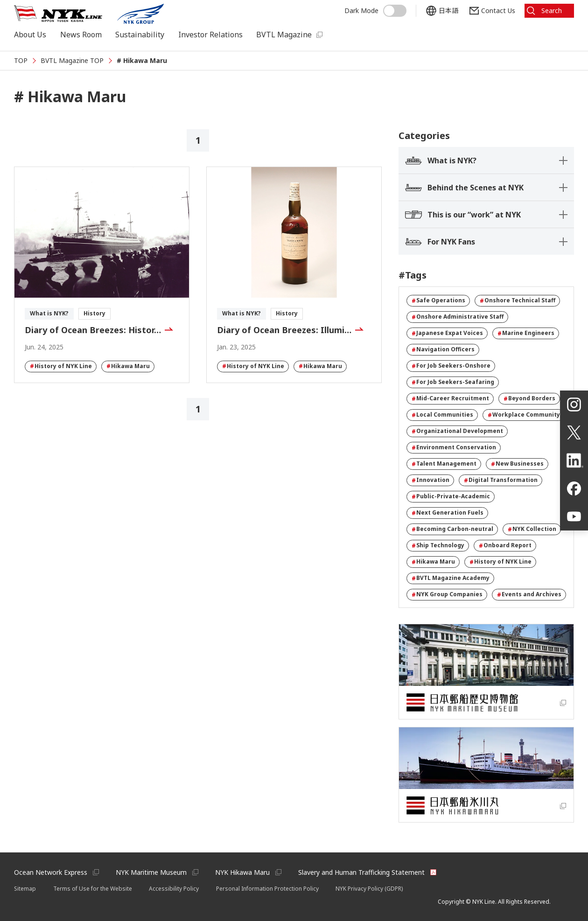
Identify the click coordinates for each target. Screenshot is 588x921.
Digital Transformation (501, 480)
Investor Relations (210, 35)
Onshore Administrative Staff (458, 317)
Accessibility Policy (174, 889)
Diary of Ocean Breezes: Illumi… (284, 330)
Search (552, 10)
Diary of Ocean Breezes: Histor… (93, 330)
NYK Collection (532, 529)
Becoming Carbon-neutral (452, 529)
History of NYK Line (61, 366)
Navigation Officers (443, 349)
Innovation (430, 480)
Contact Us (498, 10)
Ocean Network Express (51, 872)
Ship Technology (438, 545)
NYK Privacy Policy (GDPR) (369, 889)
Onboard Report (505, 545)
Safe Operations (438, 300)
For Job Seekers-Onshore (451, 366)
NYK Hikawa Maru (242, 872)
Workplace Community (524, 415)
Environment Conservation (454, 447)
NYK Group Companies (447, 594)
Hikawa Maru (128, 366)
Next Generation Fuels (448, 513)
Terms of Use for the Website (93, 889)
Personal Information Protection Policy (267, 889)
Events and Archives (529, 594)
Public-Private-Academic (451, 496)
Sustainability (140, 35)
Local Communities (442, 415)
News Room (81, 35)
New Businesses (517, 464)
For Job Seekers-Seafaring (453, 382)
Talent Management (444, 464)
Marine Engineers (526, 333)
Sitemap (25, 889)
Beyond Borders (529, 398)
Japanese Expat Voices (447, 333)
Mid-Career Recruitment (450, 398)
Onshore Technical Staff (518, 300)
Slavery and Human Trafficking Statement (361, 872)
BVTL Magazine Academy (451, 578)
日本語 (448, 10)
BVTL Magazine (284, 35)
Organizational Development (457, 431)
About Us (30, 35)
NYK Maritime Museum (151, 872)
